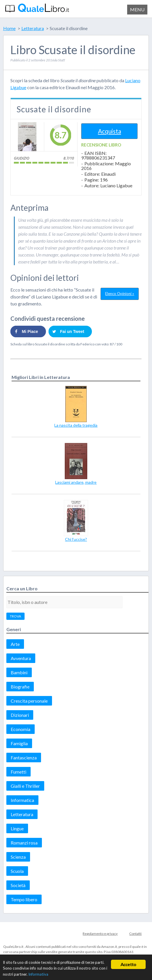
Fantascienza (24, 758)
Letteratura (22, 814)
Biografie (20, 687)
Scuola (17, 871)
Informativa (38, 974)
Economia (21, 729)
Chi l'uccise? (76, 539)
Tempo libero (24, 899)
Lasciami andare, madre (76, 482)
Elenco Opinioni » (120, 294)
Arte (15, 644)
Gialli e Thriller (25, 786)
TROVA (15, 616)
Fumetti (18, 772)
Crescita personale (29, 701)
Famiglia (19, 743)
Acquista (110, 131)
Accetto (128, 964)
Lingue (17, 828)
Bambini (19, 672)
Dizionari (20, 715)
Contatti (135, 934)
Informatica (22, 800)
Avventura (21, 658)
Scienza (18, 857)
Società (18, 885)
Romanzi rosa (24, 843)
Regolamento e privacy (100, 934)
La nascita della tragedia (76, 425)
